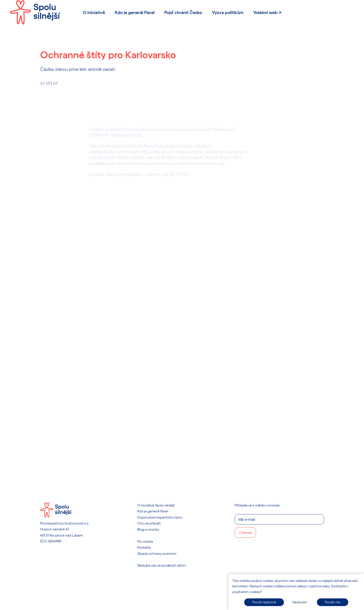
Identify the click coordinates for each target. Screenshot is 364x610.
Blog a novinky (148, 529)
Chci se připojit (149, 523)
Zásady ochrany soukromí (157, 553)
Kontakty (144, 547)
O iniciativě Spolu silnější (156, 505)
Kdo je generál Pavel (153, 511)
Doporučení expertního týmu (160, 517)
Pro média (145, 541)
